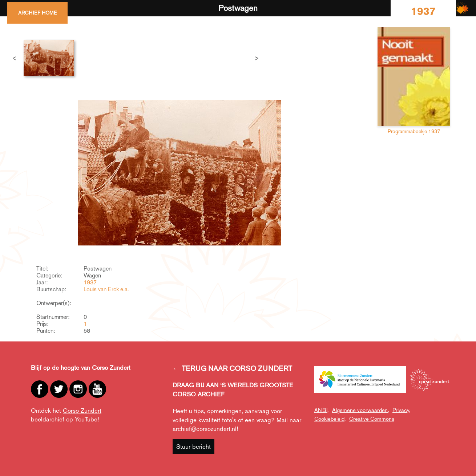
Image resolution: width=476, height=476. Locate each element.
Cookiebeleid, (330, 419)
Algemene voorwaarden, (360, 410)
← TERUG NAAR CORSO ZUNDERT (232, 368)
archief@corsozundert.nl (205, 429)
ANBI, (321, 410)
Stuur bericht (193, 447)
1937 (90, 282)
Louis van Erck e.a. (106, 289)
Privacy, (401, 410)
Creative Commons (372, 419)
